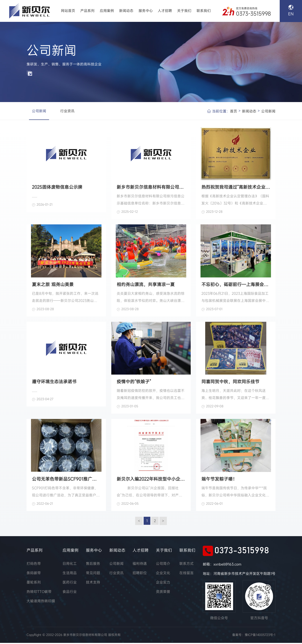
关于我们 (184, 11)
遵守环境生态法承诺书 (54, 383)
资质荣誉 (163, 593)
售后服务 (93, 565)
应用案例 (107, 11)
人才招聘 (165, 11)
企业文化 (163, 574)
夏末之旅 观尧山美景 (53, 285)
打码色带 (34, 565)
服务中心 (146, 11)
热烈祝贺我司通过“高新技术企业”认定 (236, 188)
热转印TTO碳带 (39, 593)
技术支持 (93, 584)
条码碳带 (34, 574)
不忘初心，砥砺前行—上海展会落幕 (236, 285)
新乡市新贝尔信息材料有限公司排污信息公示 (151, 188)
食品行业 (70, 593)
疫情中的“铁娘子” (134, 383)
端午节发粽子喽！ (219, 480)
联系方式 (186, 565)
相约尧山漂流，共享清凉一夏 (146, 285)
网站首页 (68, 11)
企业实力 (163, 584)
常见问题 (93, 574)
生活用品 (70, 574)
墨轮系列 (34, 584)
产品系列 (87, 11)
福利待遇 (140, 565)
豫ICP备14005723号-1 (260, 636)
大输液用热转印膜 (41, 602)
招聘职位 (140, 574)
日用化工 (70, 565)
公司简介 (163, 565)
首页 (234, 112)
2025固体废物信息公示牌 (57, 188)
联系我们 (204, 11)
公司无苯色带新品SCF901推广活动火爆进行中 (66, 480)
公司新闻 (39, 111)
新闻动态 (126, 11)
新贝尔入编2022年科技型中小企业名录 (151, 480)
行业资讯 (67, 111)
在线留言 (186, 574)
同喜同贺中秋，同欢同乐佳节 (230, 383)
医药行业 (70, 584)
